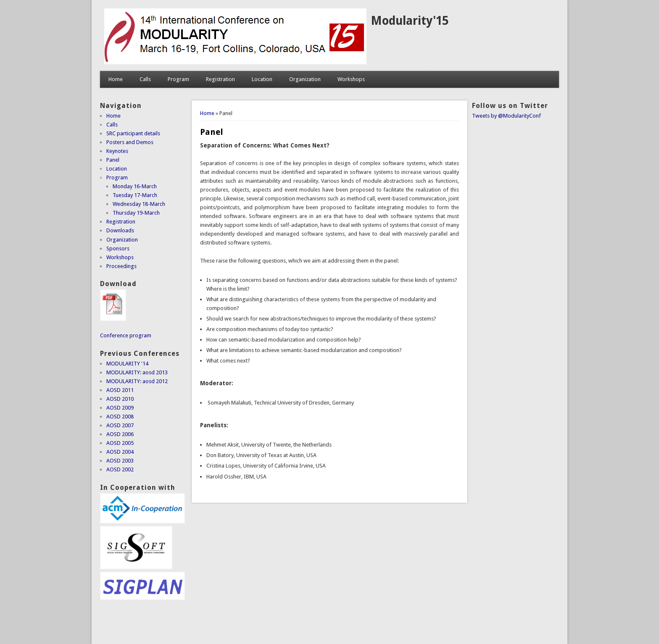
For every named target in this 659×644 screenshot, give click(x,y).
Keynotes (117, 151)
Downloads (120, 230)
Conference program (126, 335)
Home (116, 79)
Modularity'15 (410, 21)
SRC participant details (133, 133)
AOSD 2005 (120, 443)
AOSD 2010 (120, 399)
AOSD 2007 (120, 425)
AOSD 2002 (120, 469)
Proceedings (121, 266)
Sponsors (118, 248)
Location (262, 79)
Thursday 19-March (136, 213)
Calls (145, 79)
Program (178, 79)
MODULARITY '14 (127, 364)
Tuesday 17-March (135, 195)
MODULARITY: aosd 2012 (137, 381)
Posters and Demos (130, 142)
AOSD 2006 (120, 434)
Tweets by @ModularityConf (506, 116)
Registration (220, 79)
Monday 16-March (135, 186)
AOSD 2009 (120, 408)
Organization (305, 79)
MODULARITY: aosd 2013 (137, 372)
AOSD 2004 (120, 452)
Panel (113, 160)
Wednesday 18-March (139, 204)
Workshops (351, 79)
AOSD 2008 (120, 417)
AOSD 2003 (120, 461)
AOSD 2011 (120, 390)
